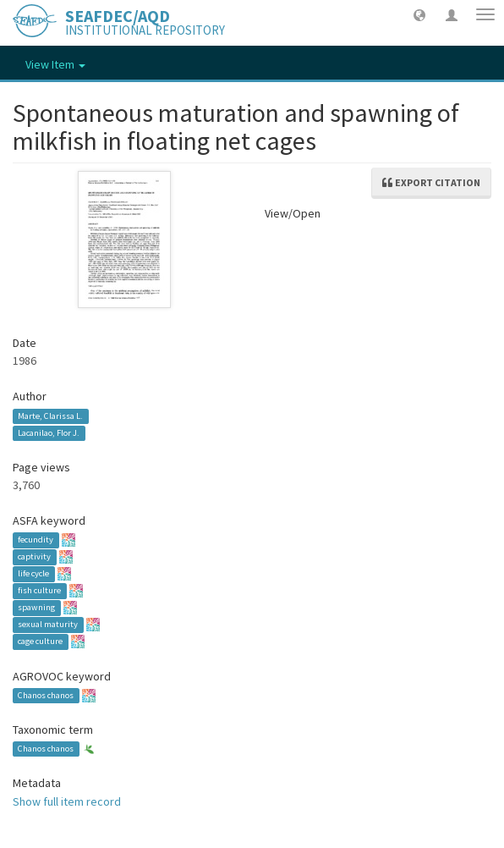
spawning (36, 608)
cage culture (40, 642)
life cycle (33, 574)
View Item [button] (55, 64)
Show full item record (67, 801)
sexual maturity (48, 625)
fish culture (39, 591)
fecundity (36, 540)
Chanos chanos (46, 695)
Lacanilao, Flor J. (49, 433)
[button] (419, 14)
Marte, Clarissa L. (50, 416)
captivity (34, 557)
